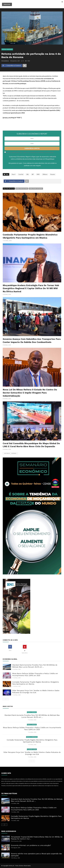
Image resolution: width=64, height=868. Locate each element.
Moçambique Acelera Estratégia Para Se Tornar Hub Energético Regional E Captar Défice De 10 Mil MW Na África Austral (31, 288)
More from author (22, 189)
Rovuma (53, 174)
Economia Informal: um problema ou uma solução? (31, 845)
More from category (36, 189)
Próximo (14, 453)
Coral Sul (21, 174)
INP (33, 174)
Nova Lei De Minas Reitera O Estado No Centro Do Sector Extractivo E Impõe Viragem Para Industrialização (30, 393)
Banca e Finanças (32, 712)
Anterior (7, 453)
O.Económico (5, 61)
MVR (38, 174)
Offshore (45, 174)
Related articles (9, 189)
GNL (27, 174)
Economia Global (32, 749)
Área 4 (14, 174)
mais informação (49, 152)
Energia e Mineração (7, 49)
